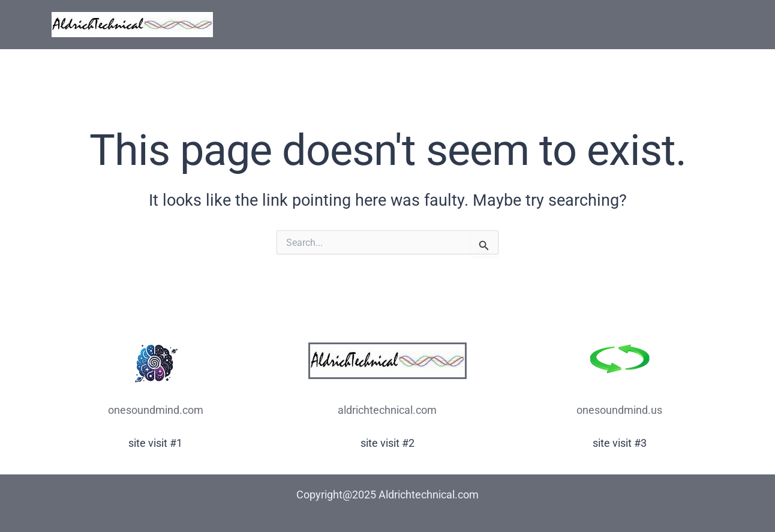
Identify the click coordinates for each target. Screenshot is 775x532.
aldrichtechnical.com (387, 410)
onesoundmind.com (156, 410)
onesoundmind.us (619, 410)
